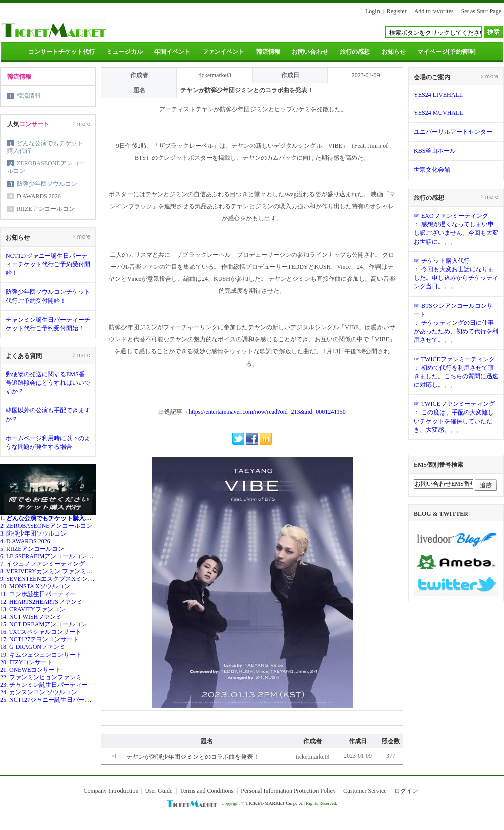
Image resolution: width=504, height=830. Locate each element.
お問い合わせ (310, 52)
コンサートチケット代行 (61, 52)
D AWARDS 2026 (39, 196)
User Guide (159, 791)
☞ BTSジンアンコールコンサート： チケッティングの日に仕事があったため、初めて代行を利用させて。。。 (456, 323)
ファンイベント (223, 52)
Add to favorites (434, 11)
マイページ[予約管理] (447, 52)
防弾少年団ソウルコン (47, 184)
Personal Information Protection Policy (288, 791)
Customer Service (365, 791)
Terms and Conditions (207, 791)
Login (373, 11)
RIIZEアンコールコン (46, 209)
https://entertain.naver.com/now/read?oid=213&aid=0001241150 (267, 412)
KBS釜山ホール (435, 151)
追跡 (486, 485)
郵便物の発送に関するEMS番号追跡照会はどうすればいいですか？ (48, 383)
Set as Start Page (481, 11)
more (81, 123)
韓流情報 (268, 52)
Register (397, 11)
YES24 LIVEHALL (438, 95)
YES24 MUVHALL (438, 113)
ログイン (406, 791)
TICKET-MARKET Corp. (271, 803)
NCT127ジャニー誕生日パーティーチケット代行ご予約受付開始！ (48, 264)
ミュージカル (124, 52)
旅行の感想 (355, 52)
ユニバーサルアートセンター (453, 132)
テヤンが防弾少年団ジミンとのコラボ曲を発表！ (193, 757)
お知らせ (394, 52)
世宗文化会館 (432, 170)
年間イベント (172, 52)
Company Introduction (111, 791)
